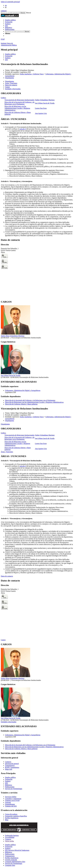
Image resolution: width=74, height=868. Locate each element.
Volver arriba (9, 841)
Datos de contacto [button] (11, 85)
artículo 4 (23, 129)
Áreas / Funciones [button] (11, 83)
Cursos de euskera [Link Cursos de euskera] (11, 814)
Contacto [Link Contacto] (8, 762)
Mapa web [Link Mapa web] (9, 769)
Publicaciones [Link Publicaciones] (10, 787)
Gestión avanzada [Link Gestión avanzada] (11, 860)
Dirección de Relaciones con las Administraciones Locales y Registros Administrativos (17, 108)
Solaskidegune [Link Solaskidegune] (10, 804)
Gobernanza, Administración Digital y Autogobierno (23, 390)
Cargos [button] (7, 87)
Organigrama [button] (9, 81)
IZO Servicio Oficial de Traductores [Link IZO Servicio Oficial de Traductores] (17, 850)
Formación (9, 22)
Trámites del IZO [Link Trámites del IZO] (11, 806)
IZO (6, 26)
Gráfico (3, 98)
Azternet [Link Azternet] (8, 802)
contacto (4, 11)
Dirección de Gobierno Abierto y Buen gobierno (21, 404)
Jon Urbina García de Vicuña (45, 103)
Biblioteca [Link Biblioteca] (9, 785)
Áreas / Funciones (7, 452)
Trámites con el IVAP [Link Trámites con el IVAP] (12, 800)
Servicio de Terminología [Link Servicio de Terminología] (14, 789)
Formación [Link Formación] (9, 779)
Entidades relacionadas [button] (13, 89)
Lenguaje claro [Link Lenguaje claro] (10, 865)
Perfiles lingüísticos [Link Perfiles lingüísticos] (12, 818)
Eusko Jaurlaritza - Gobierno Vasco (32, 74)
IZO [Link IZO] (6, 783)
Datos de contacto (7, 576)
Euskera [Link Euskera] (8, 781)
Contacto (8, 839)
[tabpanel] (37, 104)
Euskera (8, 24)
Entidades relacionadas (9, 722)
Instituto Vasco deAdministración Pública (9, 44)
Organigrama (9, 78)
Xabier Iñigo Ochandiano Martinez (13, 336)
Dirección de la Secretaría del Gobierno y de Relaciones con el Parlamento (20, 103)
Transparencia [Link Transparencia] (10, 765)
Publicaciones (10, 29)
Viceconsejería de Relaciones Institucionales (20, 100)
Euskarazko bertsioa (12, 835)
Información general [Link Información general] (12, 764)
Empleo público (10, 20)
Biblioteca (9, 28)
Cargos (3, 640)
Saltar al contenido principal (10, 2)
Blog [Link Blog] (7, 820)
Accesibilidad (10, 837)
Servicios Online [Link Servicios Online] (11, 797)
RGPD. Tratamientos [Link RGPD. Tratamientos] (12, 767)
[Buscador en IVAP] (10, 13)
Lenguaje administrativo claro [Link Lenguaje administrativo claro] (15, 862)
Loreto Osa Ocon (41, 108)
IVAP (3, 39)
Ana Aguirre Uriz (41, 113)
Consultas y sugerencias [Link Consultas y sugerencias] (13, 799)
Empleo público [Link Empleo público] (10, 777)
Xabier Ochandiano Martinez (45, 100)
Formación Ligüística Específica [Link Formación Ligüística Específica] (16, 816)
